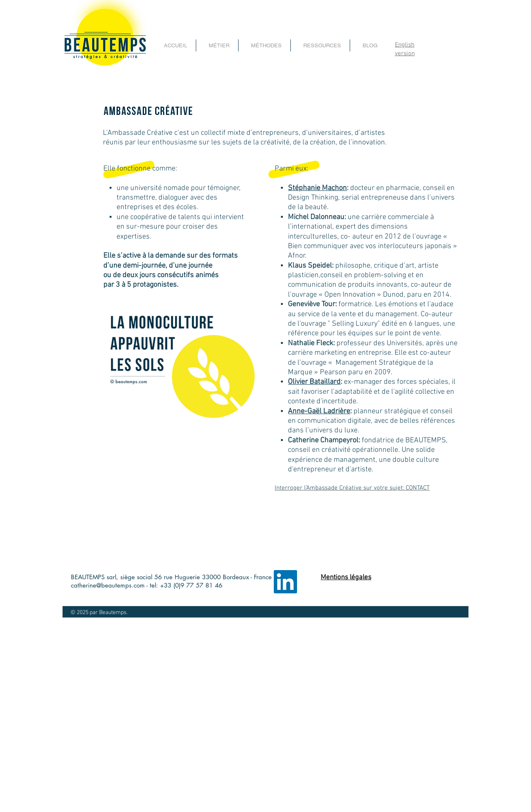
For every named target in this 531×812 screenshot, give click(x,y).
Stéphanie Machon (317, 188)
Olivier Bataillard (314, 382)
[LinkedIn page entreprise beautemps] (285, 582)
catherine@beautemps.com (108, 585)
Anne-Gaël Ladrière (319, 411)
